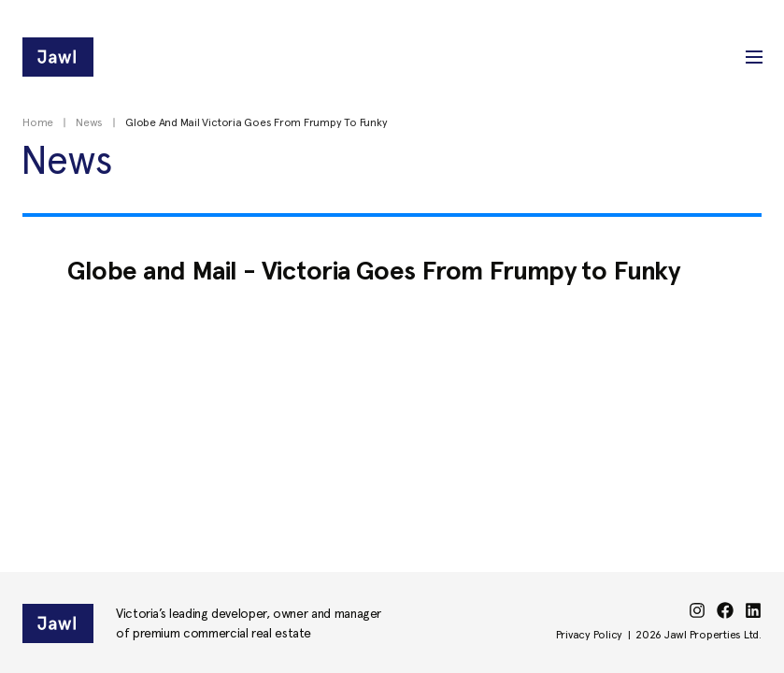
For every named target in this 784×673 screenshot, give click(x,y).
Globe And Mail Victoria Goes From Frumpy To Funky (256, 122)
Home (38, 122)
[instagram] (697, 610)
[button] (754, 57)
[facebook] (725, 610)
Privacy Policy (590, 635)
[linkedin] (753, 610)
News (89, 122)
